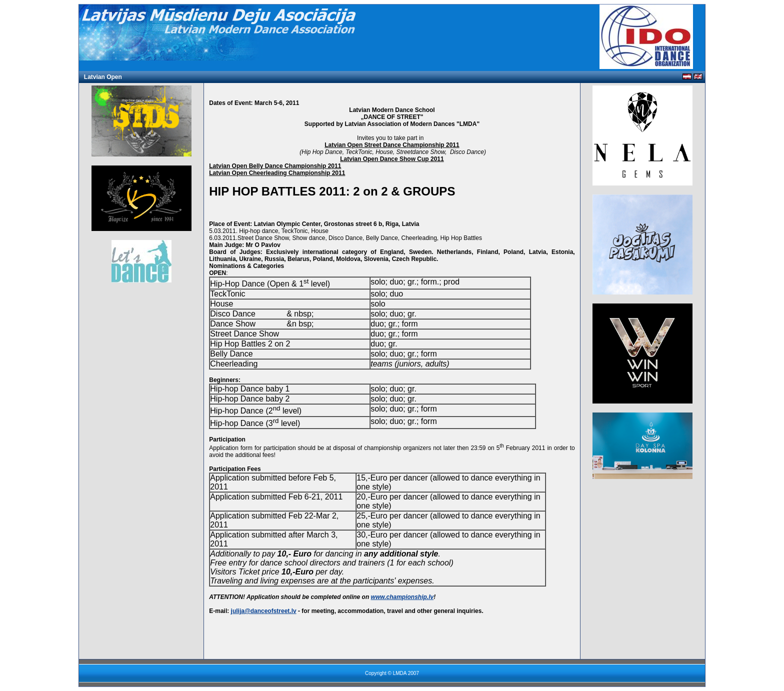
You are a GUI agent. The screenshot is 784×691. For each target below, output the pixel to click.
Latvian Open (103, 77)
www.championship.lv (402, 597)
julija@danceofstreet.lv (264, 611)
